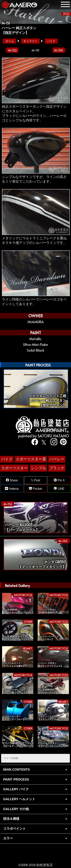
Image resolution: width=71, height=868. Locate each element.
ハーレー (57, 459)
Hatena (12, 489)
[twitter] (43, 442)
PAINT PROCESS (16, 779)
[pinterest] (62, 442)
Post (35, 480)
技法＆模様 (11, 819)
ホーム (10, 41)
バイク (51, 41)
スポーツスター (14, 468)
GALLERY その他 (16, 809)
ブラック (57, 468)
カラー (8, 838)
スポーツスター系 (31, 459)
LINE (59, 489)
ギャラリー (30, 41)
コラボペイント (14, 829)
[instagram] (52, 442)
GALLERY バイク (16, 789)
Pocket (35, 489)
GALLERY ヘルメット (19, 799)
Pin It (59, 480)
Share (12, 480)
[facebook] (34, 442)
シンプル (38, 468)
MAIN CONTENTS (17, 770)
